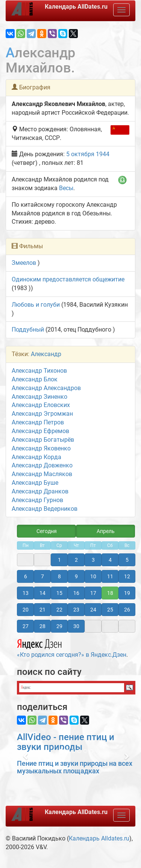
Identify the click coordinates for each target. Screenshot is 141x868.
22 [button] (59, 610)
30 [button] (76, 626)
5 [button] (127, 560)
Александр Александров (46, 388)
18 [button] (110, 593)
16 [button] (76, 593)
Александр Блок (35, 379)
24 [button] (93, 610)
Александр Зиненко (39, 397)
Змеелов (24, 263)
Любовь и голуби (36, 305)
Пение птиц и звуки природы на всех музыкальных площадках (75, 767)
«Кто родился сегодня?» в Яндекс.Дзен (72, 647)
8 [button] (59, 576)
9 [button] (76, 576)
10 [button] (93, 576)
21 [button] (42, 610)
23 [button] (76, 610)
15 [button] (59, 593)
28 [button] (42, 626)
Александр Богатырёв (43, 440)
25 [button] (110, 610)
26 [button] (127, 610)
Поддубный (28, 330)
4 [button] (110, 560)
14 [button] (42, 593)
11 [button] (110, 576)
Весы (66, 188)
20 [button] (26, 610)
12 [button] (127, 576)
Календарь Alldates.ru (99, 838)
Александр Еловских (41, 405)
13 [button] (26, 593)
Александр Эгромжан (42, 414)
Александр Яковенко (41, 448)
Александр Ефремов (40, 431)
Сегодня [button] (47, 531)
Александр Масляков (42, 474)
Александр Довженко (42, 465)
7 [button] (42, 576)
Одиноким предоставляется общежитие (68, 279)
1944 (103, 154)
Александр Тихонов (39, 371)
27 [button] (26, 626)
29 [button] (59, 626)
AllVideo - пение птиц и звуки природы (66, 742)
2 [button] (76, 560)
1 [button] (59, 560)
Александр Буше (35, 483)
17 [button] (93, 593)
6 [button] (26, 576)
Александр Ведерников (45, 509)
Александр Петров (38, 422)
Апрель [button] (106, 531)
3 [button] (93, 560)
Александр (46, 354)
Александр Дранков (40, 491)
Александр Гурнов (37, 500)
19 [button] (127, 593)
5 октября (80, 154)
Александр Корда (36, 457)
